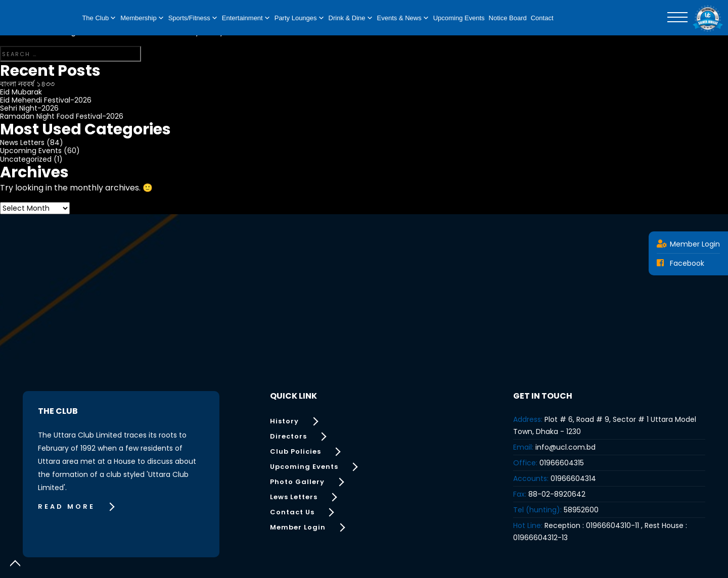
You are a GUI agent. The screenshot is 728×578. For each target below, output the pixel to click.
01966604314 (573, 478)
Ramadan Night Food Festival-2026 (62, 116)
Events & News (403, 18)
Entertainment (246, 18)
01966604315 (562, 463)
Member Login (688, 244)
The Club (99, 18)
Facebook (680, 263)
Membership (142, 18)
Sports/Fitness (193, 18)
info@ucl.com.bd (565, 447)
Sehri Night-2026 (29, 108)
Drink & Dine (351, 18)
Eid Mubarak (21, 92)
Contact (542, 18)
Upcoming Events (459, 18)
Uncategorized (26, 159)
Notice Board (508, 18)
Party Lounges (300, 18)
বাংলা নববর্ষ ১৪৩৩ (27, 84)
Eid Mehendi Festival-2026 (46, 100)
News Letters (22, 142)
